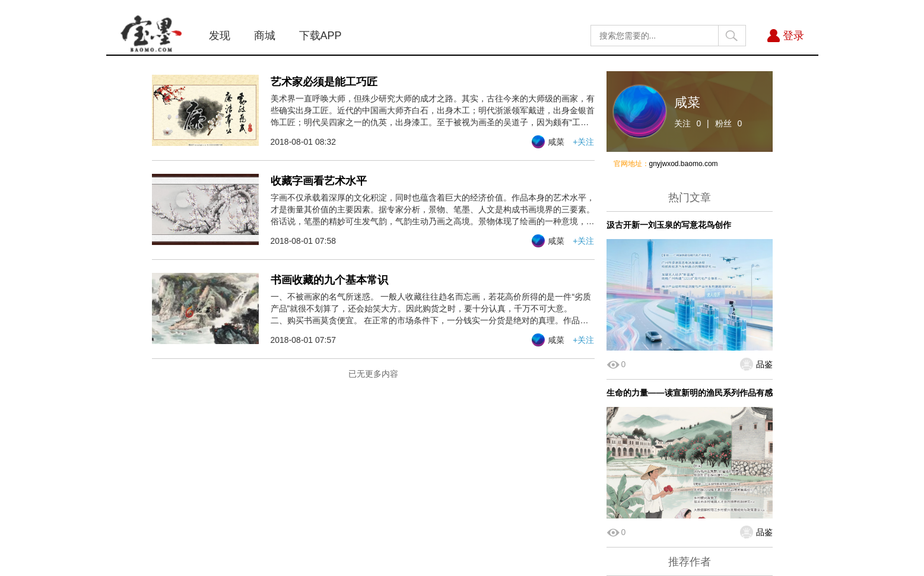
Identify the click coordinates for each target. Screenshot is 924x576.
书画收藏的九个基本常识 (329, 280)
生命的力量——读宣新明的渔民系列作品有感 (690, 393)
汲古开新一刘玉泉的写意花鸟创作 (669, 225)
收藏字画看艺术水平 (319, 181)
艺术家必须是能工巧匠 (324, 82)
